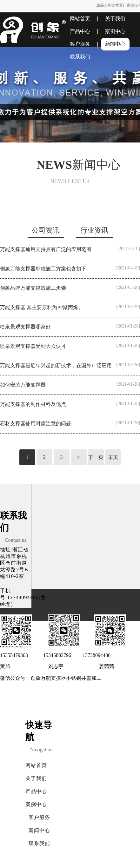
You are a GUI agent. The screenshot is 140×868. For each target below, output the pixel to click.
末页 (113, 457)
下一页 (96, 457)
